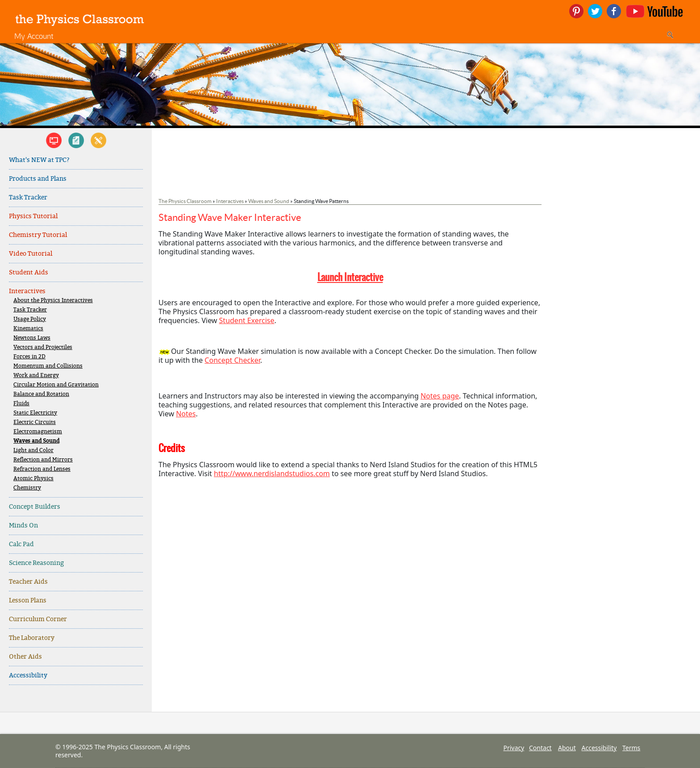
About (567, 748)
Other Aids (25, 657)
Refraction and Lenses (42, 469)
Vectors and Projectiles (43, 347)
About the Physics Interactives (53, 301)
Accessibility (28, 675)
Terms (631, 748)
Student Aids (29, 272)
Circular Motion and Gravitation (56, 385)
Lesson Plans (28, 600)
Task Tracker (28, 197)
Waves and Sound (36, 441)
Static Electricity (35, 413)
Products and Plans (38, 179)
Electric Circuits (35, 422)
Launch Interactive (350, 277)
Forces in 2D (29, 357)
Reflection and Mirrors (43, 460)
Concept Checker (232, 360)
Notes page (440, 396)
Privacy (514, 748)
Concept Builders (35, 507)
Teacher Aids (28, 582)
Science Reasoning (36, 563)
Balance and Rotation (41, 394)
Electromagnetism (38, 432)
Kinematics (28, 329)
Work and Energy (36, 376)
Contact (540, 748)
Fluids (21, 404)
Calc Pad (21, 544)
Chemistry (27, 488)
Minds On (23, 525)
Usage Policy (30, 319)
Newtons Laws (32, 338)
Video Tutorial (31, 254)
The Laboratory (32, 638)
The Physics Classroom (185, 201)
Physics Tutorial (33, 216)
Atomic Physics (33, 479)
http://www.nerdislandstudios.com (272, 473)
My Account (34, 36)
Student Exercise (247, 320)
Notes (186, 414)
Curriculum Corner (38, 619)
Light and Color (33, 450)
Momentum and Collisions (48, 366)
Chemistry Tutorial (38, 235)
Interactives (27, 291)
